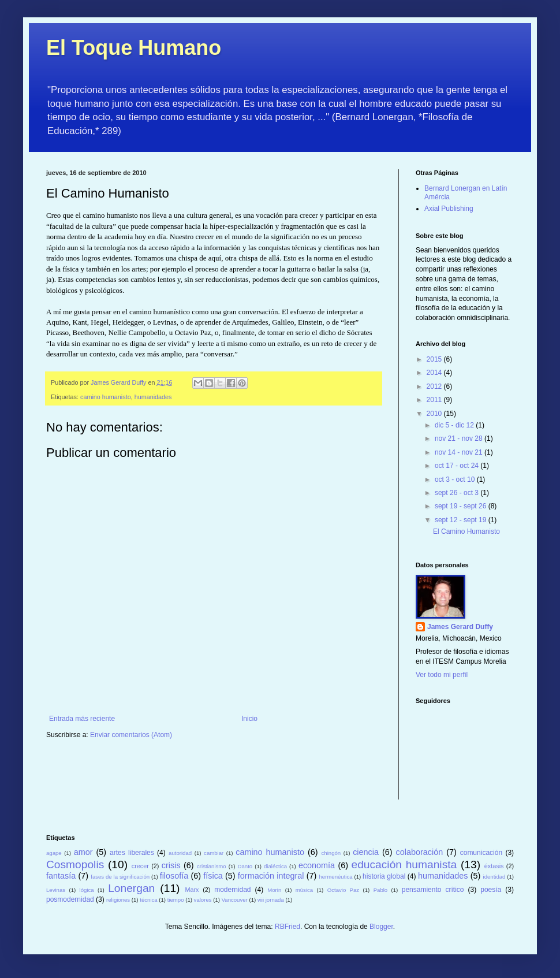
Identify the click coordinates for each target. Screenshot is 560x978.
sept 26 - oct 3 (458, 493)
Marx (192, 890)
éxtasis (494, 866)
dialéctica (275, 866)
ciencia (366, 852)
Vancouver (235, 900)
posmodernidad (70, 899)
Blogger (381, 927)
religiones (118, 900)
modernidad (232, 890)
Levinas (56, 890)
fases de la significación (120, 877)
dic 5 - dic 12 (455, 425)
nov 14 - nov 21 (460, 452)
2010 (435, 414)
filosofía (174, 876)
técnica (148, 900)
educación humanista (404, 864)
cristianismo (212, 866)
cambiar (214, 853)
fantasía (61, 876)
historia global (384, 876)
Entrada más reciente (82, 719)
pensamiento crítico (433, 890)
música (304, 890)
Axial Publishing (449, 209)
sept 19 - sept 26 (462, 506)
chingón (331, 853)
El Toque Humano (134, 48)
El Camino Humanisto (466, 531)
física (213, 876)
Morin (274, 890)
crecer (140, 866)
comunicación (481, 853)
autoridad (180, 853)
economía (317, 865)
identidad (494, 877)
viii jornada (271, 900)
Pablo (381, 890)
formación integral (271, 876)
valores (203, 900)
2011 (435, 400)
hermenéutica (335, 877)
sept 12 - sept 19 (462, 520)
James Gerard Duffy (460, 627)
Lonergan (131, 888)
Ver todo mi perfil (442, 675)
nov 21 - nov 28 (460, 438)
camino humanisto (106, 397)
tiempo (176, 900)
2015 (435, 359)
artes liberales (132, 853)
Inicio (249, 719)
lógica (87, 890)
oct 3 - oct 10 (456, 479)
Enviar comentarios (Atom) (131, 735)
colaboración (420, 852)
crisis (171, 865)
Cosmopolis (75, 864)
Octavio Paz (343, 890)
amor (83, 852)
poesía (491, 890)
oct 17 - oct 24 (458, 466)
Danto (245, 866)
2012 (435, 386)
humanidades (153, 397)
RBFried (288, 927)
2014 (435, 373)
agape (54, 853)
